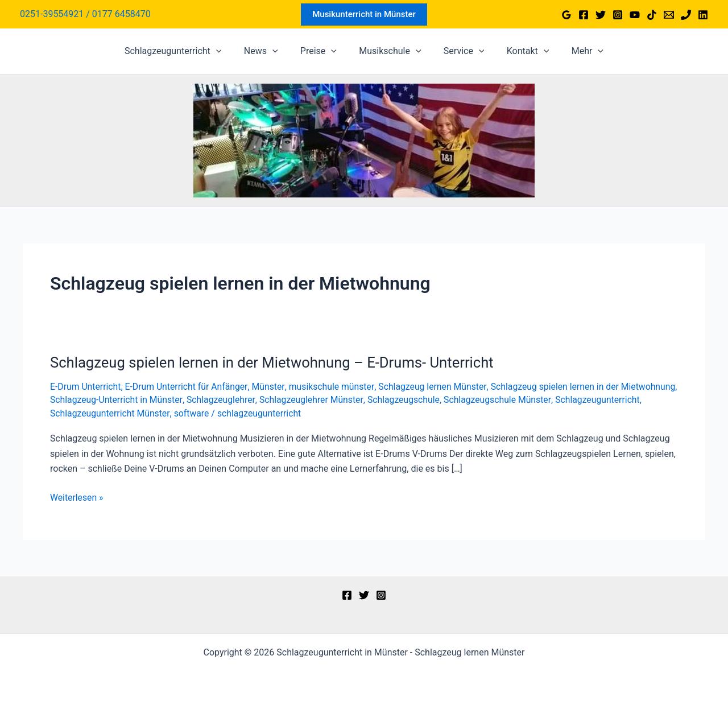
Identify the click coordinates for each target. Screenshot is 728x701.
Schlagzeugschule (467, 400)
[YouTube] (635, 15)
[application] (229, 51)
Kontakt (520, 51)
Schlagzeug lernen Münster (436, 387)
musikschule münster (334, 387)
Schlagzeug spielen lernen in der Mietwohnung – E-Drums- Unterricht (275, 362)
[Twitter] (601, 15)
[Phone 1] (686, 15)
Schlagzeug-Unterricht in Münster (176, 400)
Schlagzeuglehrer (282, 400)
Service (460, 51)
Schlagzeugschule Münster (562, 400)
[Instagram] (618, 15)
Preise (322, 51)
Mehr (575, 51)
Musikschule (390, 51)
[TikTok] (652, 15)
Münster (271, 387)
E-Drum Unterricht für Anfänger (188, 387)
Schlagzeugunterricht (186, 51)
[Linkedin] (703, 15)
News (269, 51)
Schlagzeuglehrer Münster (373, 400)
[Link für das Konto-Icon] (85, 14)
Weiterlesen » (77, 497)
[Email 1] (669, 15)
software (283, 413)
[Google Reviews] (566, 15)
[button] (364, 15)
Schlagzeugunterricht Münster (200, 413)
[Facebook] (584, 15)
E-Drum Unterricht (86, 387)
